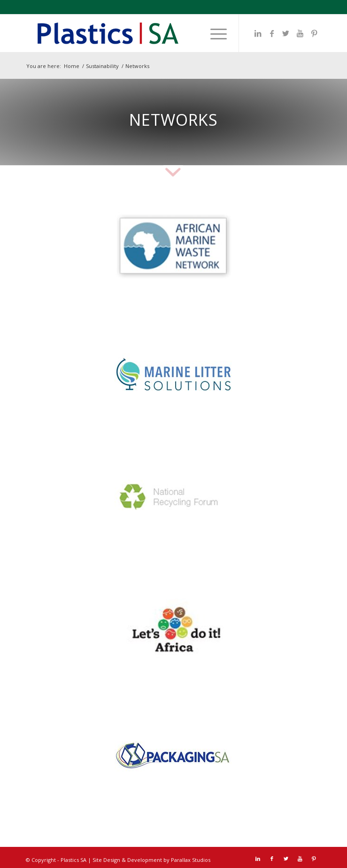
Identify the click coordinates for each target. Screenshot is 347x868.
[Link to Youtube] (300, 33)
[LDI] (173, 628)
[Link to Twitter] (286, 33)
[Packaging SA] (173, 755)
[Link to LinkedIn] (258, 33)
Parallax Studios (191, 860)
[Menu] (214, 33)
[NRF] (173, 501)
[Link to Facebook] (272, 33)
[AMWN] (173, 248)
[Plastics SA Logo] (144, 33)
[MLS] (173, 374)
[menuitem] (214, 33)
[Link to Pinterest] (314, 33)
